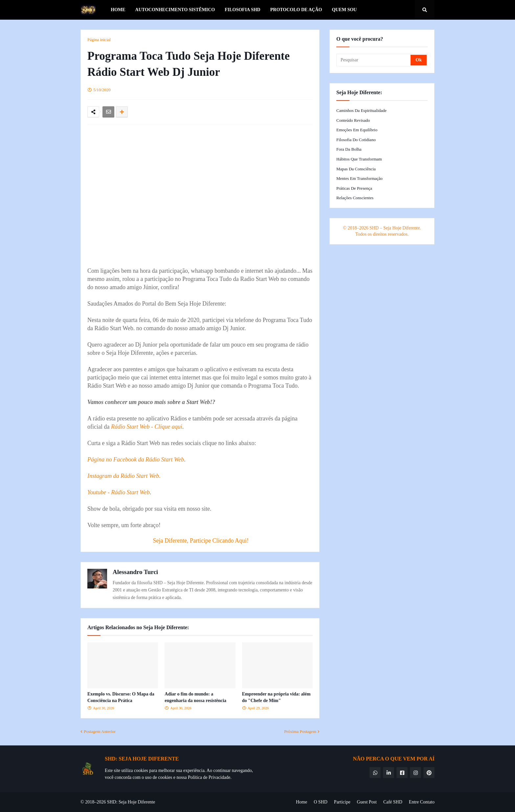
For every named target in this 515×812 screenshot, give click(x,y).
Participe (342, 802)
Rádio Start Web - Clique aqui (147, 427)
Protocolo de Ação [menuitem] (296, 10)
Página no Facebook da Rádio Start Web (136, 459)
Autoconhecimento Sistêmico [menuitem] (175, 10)
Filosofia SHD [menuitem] (243, 10)
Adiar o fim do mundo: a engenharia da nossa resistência (195, 697)
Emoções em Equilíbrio (357, 130)
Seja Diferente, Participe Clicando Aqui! (201, 541)
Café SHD (393, 802)
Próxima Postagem (300, 731)
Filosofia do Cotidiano (356, 140)
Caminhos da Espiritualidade (361, 110)
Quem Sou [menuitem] (344, 10)
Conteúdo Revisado (353, 120)
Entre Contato (422, 802)
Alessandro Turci (135, 572)
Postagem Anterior (100, 731)
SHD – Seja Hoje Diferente (395, 228)
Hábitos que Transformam (359, 159)
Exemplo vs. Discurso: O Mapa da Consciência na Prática (121, 697)
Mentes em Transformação (359, 178)
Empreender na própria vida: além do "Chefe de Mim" (276, 697)
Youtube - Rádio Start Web (119, 492)
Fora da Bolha (349, 149)
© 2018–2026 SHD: (100, 802)
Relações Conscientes (355, 198)
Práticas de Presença (354, 188)
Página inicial (99, 40)
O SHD (321, 802)
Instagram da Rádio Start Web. (124, 476)
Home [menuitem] (118, 10)
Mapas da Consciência (356, 169)
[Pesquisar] (374, 60)
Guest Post (367, 802)
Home (302, 802)
